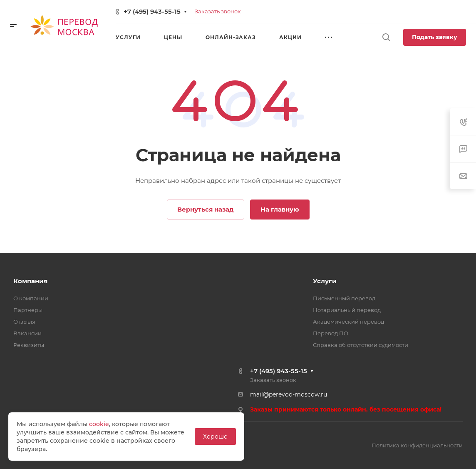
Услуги (325, 281)
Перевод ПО (331, 333)
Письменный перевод (344, 298)
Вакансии (27, 333)
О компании (31, 298)
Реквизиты (29, 345)
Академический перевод (348, 322)
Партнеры (28, 310)
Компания (30, 281)
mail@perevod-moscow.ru (289, 394)
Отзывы (24, 322)
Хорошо (215, 437)
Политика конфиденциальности (417, 445)
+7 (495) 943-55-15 (152, 11)
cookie (99, 424)
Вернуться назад (206, 209)
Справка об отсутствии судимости (361, 345)
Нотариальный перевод (347, 310)
